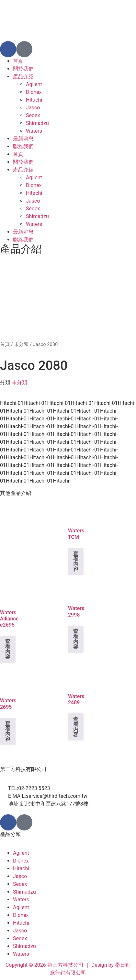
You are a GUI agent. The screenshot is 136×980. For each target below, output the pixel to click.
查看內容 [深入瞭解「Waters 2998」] (76, 639)
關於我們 (23, 69)
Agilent (34, 84)
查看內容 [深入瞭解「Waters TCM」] (76, 561)
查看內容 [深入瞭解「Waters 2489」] (76, 727)
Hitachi (34, 100)
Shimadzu (37, 123)
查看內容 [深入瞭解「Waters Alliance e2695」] (8, 649)
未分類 (21, 344)
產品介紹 (23, 77)
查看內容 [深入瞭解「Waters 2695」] (8, 731)
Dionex (34, 92)
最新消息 (23, 139)
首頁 (18, 61)
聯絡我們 (23, 146)
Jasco (33, 108)
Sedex (33, 115)
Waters (34, 131)
